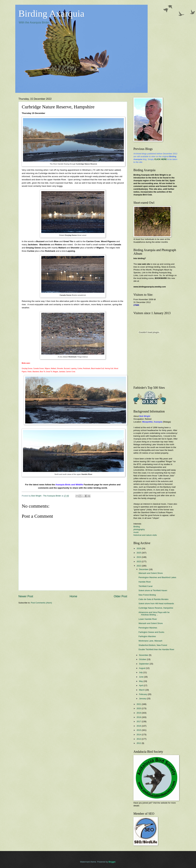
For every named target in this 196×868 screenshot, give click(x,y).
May (141, 681)
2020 (139, 708)
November (144, 655)
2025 (139, 553)
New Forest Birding (147, 595)
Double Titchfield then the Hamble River (156, 649)
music (136, 532)
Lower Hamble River (148, 619)
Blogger (112, 862)
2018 (139, 717)
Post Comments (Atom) (41, 603)
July (141, 672)
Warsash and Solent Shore (151, 573)
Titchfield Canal (145, 586)
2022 (139, 566)
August (142, 668)
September (144, 664)
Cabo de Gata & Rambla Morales (153, 599)
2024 (139, 557)
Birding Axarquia (51, 14)
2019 (139, 713)
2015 (139, 730)
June (141, 677)
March (142, 690)
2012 (139, 743)
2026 (139, 548)
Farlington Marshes (147, 636)
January (143, 699)
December (144, 569)
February (143, 694)
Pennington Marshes (148, 628)
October (143, 659)
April (141, 685)
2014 (139, 735)
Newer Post (26, 596)
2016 (139, 726)
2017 (139, 721)
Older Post (120, 596)
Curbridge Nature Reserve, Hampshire (156, 608)
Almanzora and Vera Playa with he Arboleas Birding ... (154, 613)
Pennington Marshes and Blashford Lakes (157, 577)
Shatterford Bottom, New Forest (153, 645)
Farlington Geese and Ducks (151, 632)
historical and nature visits (145, 535)
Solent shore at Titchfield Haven (153, 590)
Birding (137, 527)
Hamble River (145, 582)
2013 (139, 739)
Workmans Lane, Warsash (150, 641)
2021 (139, 704)
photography (139, 529)
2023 (139, 561)
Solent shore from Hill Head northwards (156, 603)
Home (73, 596)
